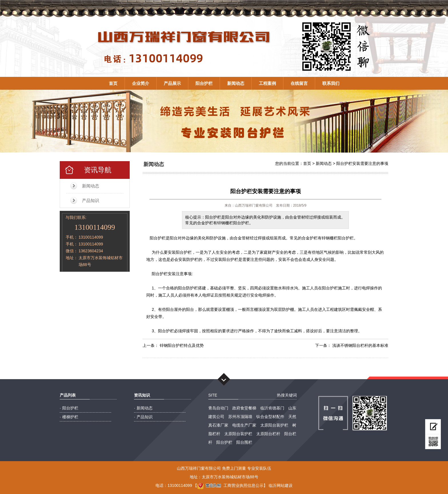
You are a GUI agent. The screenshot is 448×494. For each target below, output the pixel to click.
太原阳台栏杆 (268, 434)
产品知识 (91, 200)
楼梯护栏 (70, 417)
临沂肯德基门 (272, 408)
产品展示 (172, 83)
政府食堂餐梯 (244, 408)
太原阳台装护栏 (274, 425)
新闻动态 (236, 83)
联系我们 (331, 83)
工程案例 (267, 83)
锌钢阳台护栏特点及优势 (182, 345)
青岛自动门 (218, 408)
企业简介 (141, 83)
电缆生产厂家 (244, 425)
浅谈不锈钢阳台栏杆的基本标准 (360, 345)
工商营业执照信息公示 (230, 485)
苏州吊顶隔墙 (240, 417)
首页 (113, 83)
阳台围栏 (244, 442)
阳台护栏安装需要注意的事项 (362, 163)
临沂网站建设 (281, 485)
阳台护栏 (204, 83)
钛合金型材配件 (270, 417)
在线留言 (299, 83)
